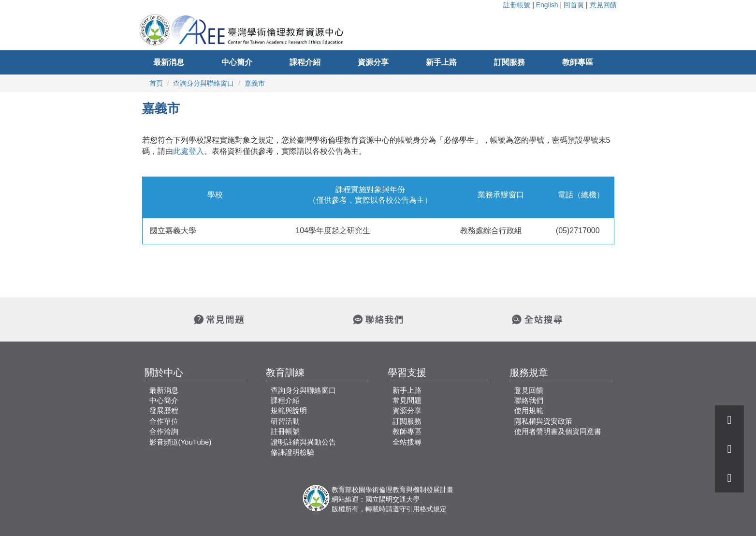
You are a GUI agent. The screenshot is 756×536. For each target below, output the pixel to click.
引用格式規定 (426, 509)
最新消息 (169, 62)
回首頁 (574, 5)
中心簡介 (237, 62)
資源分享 (373, 62)
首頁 (156, 83)
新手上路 (441, 62)
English (547, 5)
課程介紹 (305, 62)
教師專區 (578, 62)
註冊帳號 (517, 5)
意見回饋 (603, 5)
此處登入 (189, 151)
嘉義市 (255, 83)
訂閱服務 (509, 62)
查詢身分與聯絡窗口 (204, 83)
